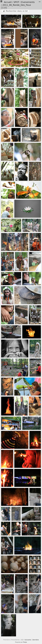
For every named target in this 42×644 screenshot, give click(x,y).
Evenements (28, 2)
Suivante (28, 640)
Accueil (8, 2)
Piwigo (25, 642)
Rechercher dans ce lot (17, 11)
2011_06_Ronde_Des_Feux (17, 5)
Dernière (36, 640)
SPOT (16, 2)
